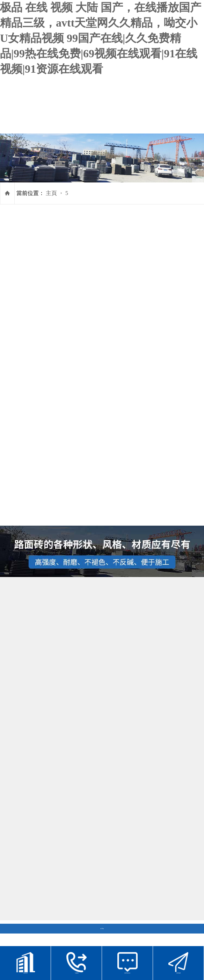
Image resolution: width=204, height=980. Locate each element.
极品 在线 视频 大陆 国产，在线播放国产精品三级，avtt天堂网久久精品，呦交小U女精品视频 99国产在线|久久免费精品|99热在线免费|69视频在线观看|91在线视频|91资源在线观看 (101, 38)
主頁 (51, 193)
